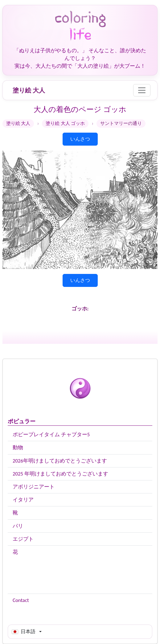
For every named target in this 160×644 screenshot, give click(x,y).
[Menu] (142, 90)
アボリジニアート (34, 487)
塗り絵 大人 (29, 90)
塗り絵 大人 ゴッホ (65, 123)
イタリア (23, 500)
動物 (18, 448)
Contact (21, 600)
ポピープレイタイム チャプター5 (51, 435)
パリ (18, 526)
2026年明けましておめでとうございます (60, 461)
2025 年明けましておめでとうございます (60, 474)
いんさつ (80, 139)
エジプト (23, 539)
